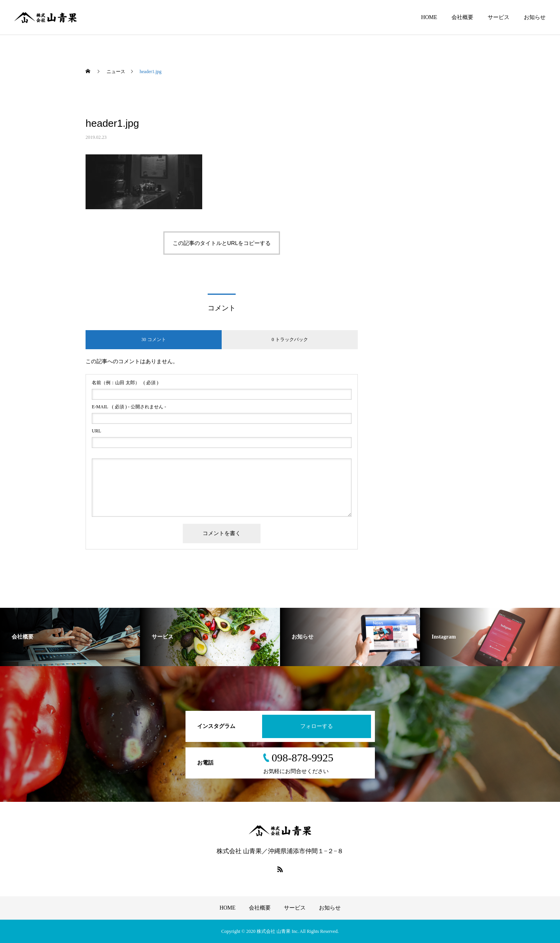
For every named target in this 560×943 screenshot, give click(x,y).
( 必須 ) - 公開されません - (129, 407)
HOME (429, 17)
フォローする (317, 726)
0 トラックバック (290, 339)
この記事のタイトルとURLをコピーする (222, 243)
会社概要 (462, 17)
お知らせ (535, 17)
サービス (499, 17)
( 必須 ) (125, 383)
